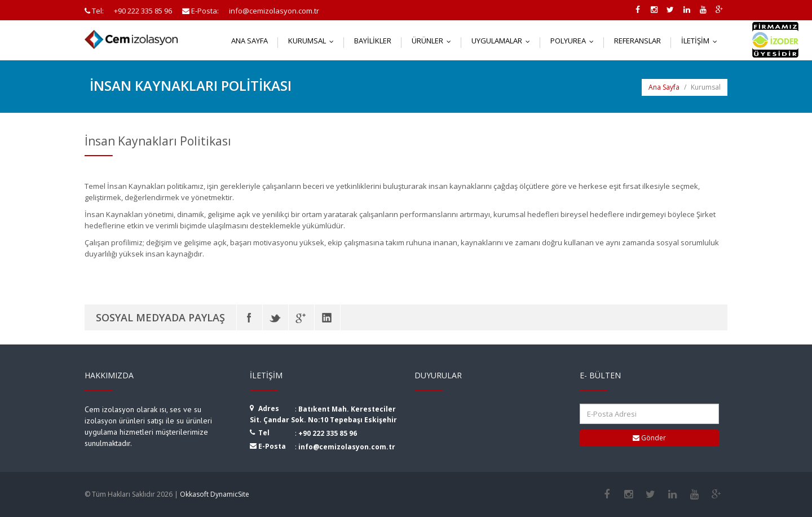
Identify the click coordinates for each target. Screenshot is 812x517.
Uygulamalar (503, 41)
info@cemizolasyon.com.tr (347, 447)
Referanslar (637, 41)
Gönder (649, 438)
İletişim (702, 41)
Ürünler (434, 41)
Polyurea (575, 41)
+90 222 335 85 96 (328, 433)
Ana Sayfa (250, 41)
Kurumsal (314, 41)
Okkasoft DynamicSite (215, 494)
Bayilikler (373, 41)
